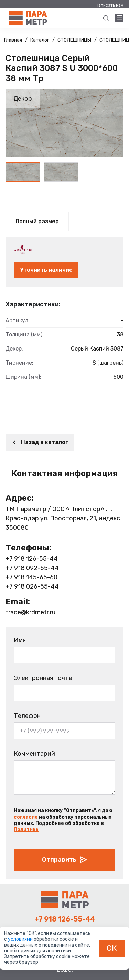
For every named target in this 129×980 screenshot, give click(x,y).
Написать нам (110, 5)
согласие (26, 817)
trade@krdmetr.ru (30, 612)
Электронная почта (43, 678)
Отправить (65, 860)
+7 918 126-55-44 (32, 559)
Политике (26, 830)
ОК (112, 948)
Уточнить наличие (46, 270)
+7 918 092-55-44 (32, 568)
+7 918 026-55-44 (32, 586)
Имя (20, 640)
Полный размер (37, 221)
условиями (21, 939)
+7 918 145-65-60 (31, 577)
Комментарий (34, 754)
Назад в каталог (40, 442)
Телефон (27, 716)
